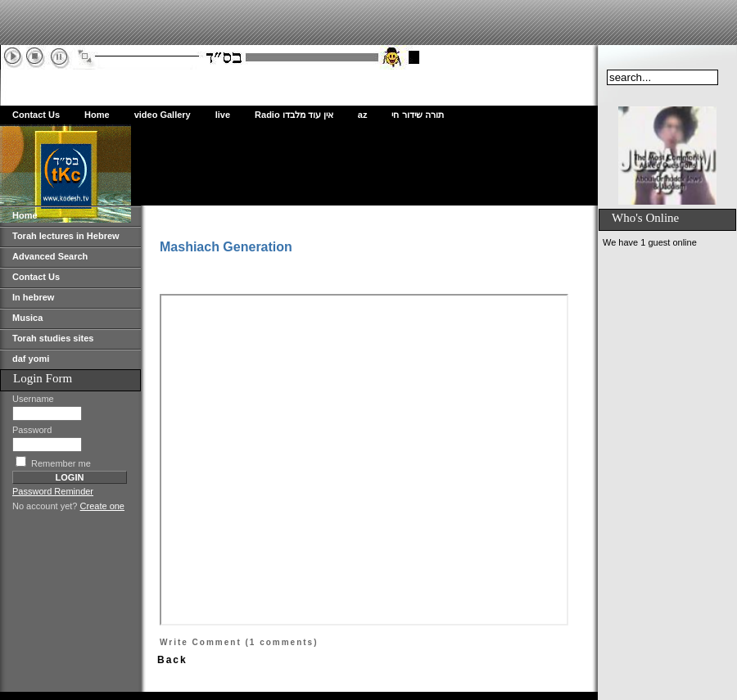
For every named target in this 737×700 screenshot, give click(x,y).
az (363, 115)
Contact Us (36, 115)
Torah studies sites (53, 338)
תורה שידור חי (417, 115)
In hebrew (33, 297)
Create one (102, 506)
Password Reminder (53, 491)
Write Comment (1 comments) (239, 642)
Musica (27, 318)
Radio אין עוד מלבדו (294, 115)
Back (172, 660)
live (223, 115)
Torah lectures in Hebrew (66, 236)
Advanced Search (50, 256)
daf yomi (31, 359)
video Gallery (163, 115)
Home (97, 115)
